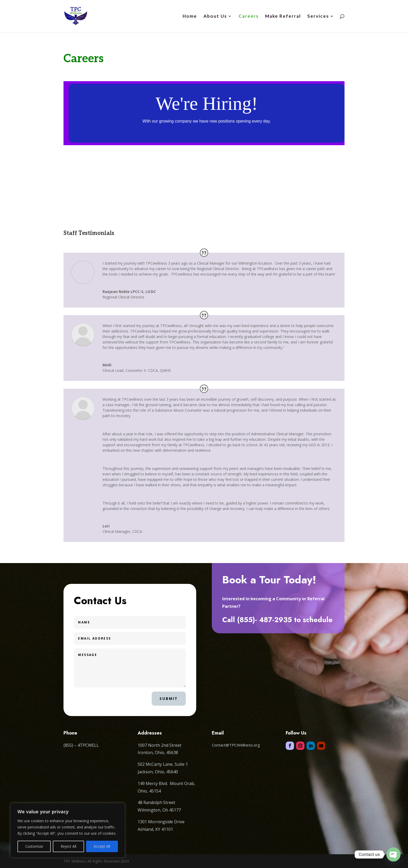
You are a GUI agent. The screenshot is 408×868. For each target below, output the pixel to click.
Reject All (68, 846)
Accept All (102, 846)
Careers (249, 17)
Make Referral (283, 17)
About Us (215, 17)
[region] (68, 830)
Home (190, 17)
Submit (169, 698)
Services (318, 17)
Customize (34, 846)
